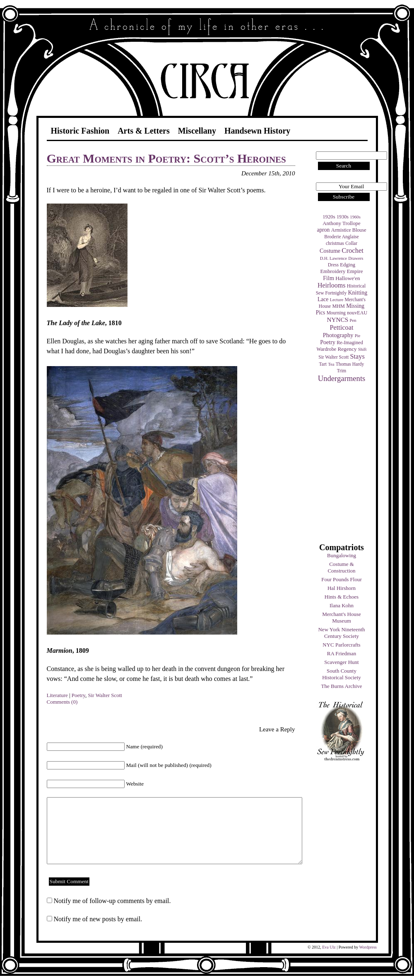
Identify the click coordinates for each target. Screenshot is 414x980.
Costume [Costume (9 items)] (330, 251)
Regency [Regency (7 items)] (347, 349)
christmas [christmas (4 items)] (335, 243)
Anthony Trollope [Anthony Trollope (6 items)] (341, 223)
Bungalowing (342, 555)
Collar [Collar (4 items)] (351, 243)
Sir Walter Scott (105, 695)
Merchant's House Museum (342, 617)
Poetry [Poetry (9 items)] (328, 342)
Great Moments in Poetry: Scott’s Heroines (166, 158)
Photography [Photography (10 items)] (338, 335)
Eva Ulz (329, 947)
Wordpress (368, 947)
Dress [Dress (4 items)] (333, 265)
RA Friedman (342, 653)
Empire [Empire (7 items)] (355, 271)
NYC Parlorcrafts (341, 645)
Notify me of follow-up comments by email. (112, 901)
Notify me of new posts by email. (98, 919)
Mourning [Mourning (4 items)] (336, 313)
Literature (57, 695)
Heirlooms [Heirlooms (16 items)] (332, 285)
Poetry (78, 695)
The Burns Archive (342, 686)
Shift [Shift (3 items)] (362, 349)
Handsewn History (257, 131)
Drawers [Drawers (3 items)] (356, 258)
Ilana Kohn (342, 605)
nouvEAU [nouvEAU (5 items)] (357, 313)
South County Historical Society (342, 674)
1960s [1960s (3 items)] (355, 217)
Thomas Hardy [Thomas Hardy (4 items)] (350, 364)
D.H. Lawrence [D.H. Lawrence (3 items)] (333, 258)
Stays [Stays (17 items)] (357, 356)
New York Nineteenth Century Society (341, 633)
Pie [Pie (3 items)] (358, 336)
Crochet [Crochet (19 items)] (353, 250)
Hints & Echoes (342, 597)
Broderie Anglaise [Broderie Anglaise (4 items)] (341, 237)
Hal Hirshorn (342, 588)
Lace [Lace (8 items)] (323, 299)
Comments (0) (62, 702)
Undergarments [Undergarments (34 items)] (342, 378)
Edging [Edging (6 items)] (348, 265)
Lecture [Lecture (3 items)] (337, 300)
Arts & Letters (144, 131)
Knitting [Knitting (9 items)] (357, 292)
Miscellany (197, 131)
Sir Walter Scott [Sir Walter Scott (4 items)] (333, 357)
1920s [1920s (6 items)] (329, 217)
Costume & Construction (341, 567)
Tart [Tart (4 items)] (323, 364)
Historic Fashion (80, 131)
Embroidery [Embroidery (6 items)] (333, 271)
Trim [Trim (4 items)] (342, 371)
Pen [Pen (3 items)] (353, 320)
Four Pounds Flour (342, 579)
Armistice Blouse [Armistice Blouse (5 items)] (349, 230)
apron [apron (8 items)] (323, 230)
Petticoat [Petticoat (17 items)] (342, 327)
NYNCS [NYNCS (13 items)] (337, 320)
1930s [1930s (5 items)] (343, 217)
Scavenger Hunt (341, 662)
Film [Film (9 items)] (329, 278)
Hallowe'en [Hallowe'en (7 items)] (348, 278)
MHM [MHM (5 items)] (338, 306)
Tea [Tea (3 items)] (331, 364)
